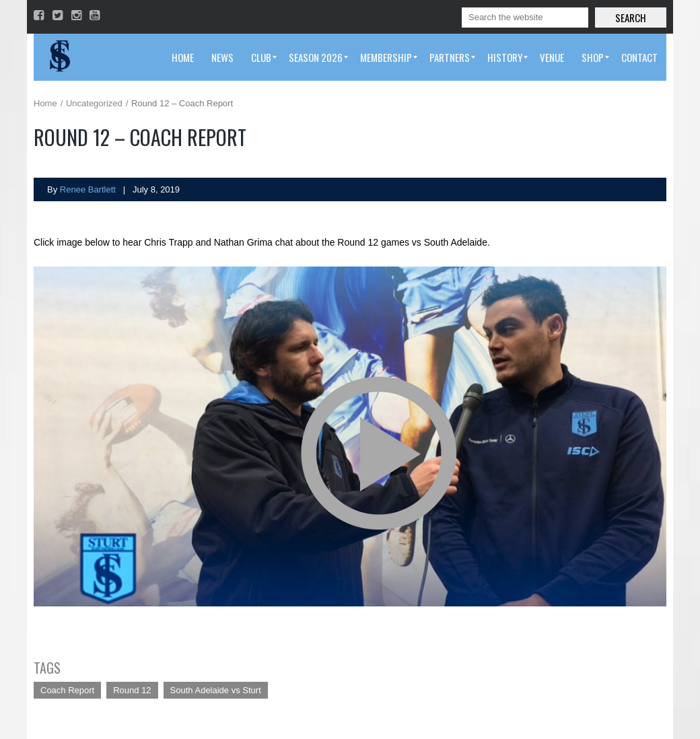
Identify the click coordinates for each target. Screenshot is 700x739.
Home (45, 103)
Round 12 (132, 690)
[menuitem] (183, 57)
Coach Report (67, 690)
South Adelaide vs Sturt (216, 690)
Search (631, 17)
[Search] (525, 17)
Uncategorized (94, 103)
